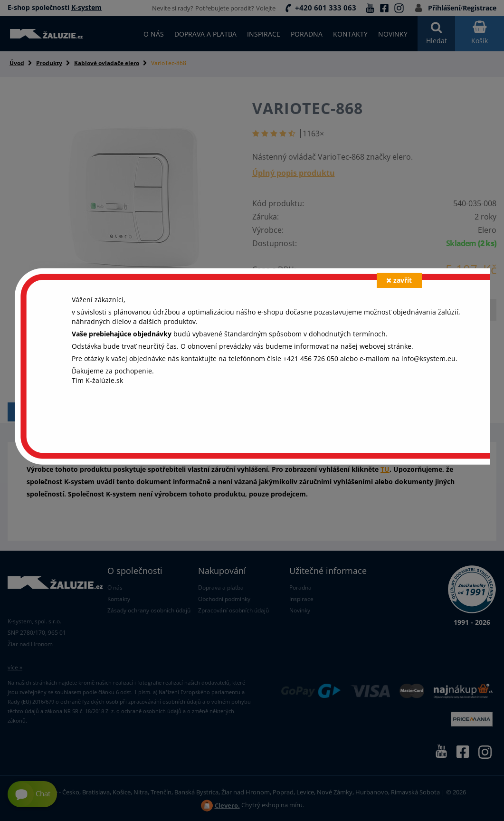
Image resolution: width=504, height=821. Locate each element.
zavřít (399, 280)
